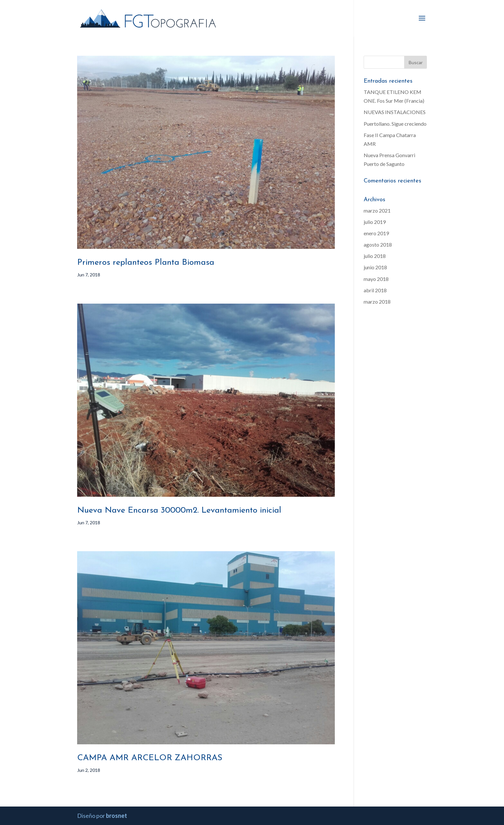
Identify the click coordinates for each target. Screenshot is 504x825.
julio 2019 (375, 222)
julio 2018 (375, 256)
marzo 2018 (377, 302)
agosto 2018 (378, 244)
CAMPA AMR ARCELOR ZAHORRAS (150, 758)
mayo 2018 (376, 279)
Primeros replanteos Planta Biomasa (146, 263)
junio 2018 (375, 267)
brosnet (117, 816)
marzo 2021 (377, 210)
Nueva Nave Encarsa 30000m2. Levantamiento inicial (179, 511)
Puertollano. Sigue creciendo (395, 124)
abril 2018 (375, 290)
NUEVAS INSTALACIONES (395, 112)
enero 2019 (376, 233)
